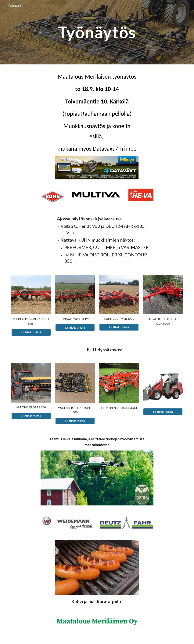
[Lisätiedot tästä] (31, 332)
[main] (97, 32)
